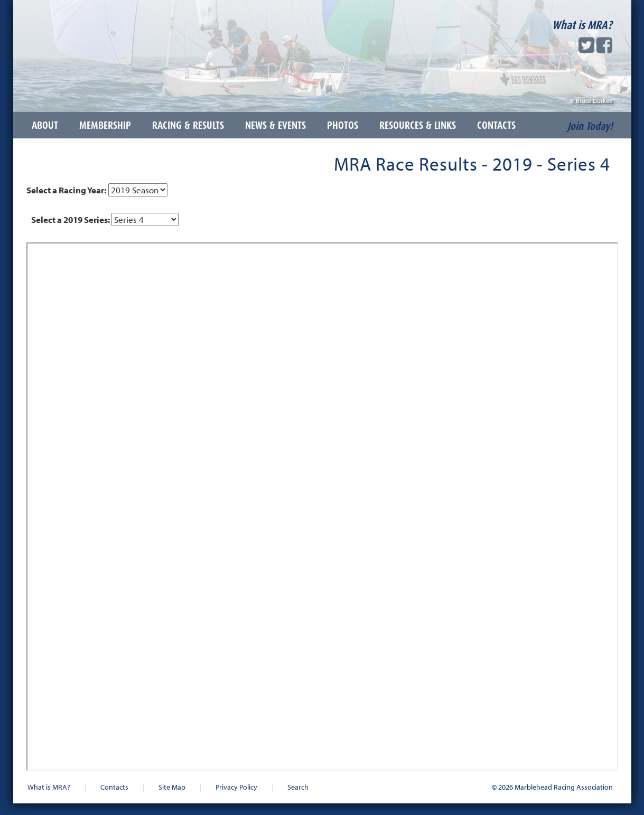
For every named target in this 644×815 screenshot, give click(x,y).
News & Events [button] (276, 125)
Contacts (114, 787)
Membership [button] (105, 125)
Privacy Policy (236, 787)
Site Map (172, 787)
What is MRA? (582, 25)
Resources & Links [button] (418, 125)
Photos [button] (343, 125)
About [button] (45, 125)
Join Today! (590, 126)
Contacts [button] (496, 125)
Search (298, 787)
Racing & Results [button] (188, 125)
